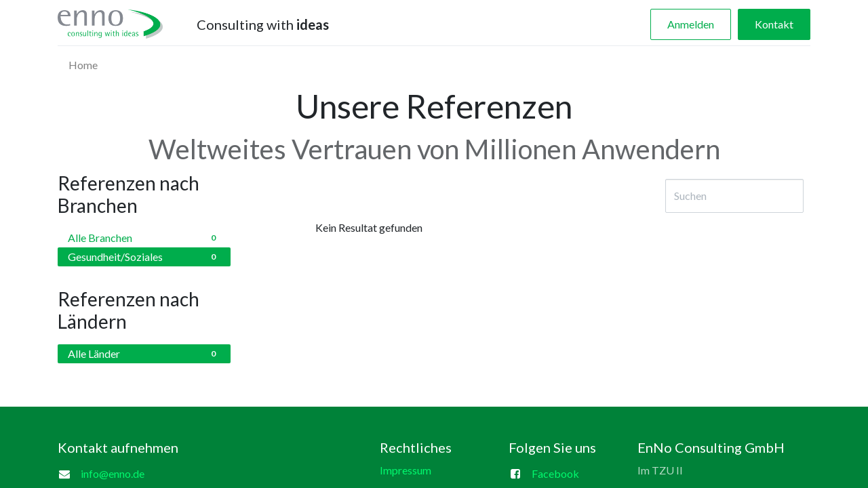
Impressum (406, 470)
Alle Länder (144, 354)
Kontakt (774, 24)
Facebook (555, 473)
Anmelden (691, 24)
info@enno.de (113, 473)
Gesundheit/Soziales (144, 257)
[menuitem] (83, 65)
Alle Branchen (144, 238)
